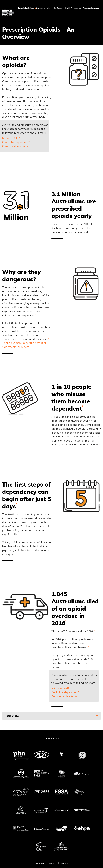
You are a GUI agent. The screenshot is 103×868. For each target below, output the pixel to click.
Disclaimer (40, 863)
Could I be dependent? (16, 142)
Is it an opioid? (11, 138)
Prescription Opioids (35, 8)
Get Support (63, 8)
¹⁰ (88, 647)
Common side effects (15, 146)
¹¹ (61, 667)
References (12, 716)
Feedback (52, 863)
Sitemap (64, 863)
